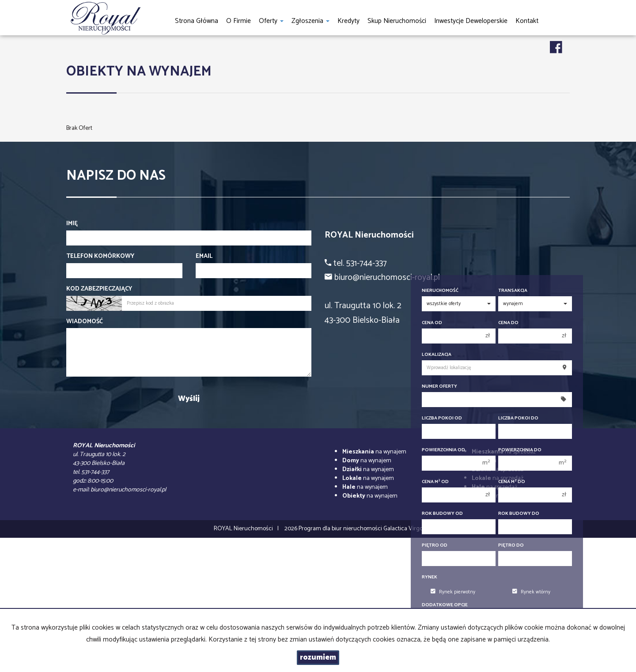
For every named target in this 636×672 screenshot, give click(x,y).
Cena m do (512, 482)
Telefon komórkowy (100, 257)
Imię (72, 224)
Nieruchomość (440, 291)
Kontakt (527, 21)
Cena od (432, 323)
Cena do (508, 323)
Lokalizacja (437, 355)
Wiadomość (85, 322)
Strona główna (197, 21)
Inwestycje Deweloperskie (471, 21)
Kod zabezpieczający (99, 289)
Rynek (430, 577)
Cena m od (435, 482)
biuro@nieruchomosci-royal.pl (128, 490)
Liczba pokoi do (518, 418)
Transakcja (513, 291)
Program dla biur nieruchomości (341, 529)
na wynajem (374, 452)
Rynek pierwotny (453, 592)
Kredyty (348, 21)
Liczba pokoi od (442, 418)
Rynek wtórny (531, 592)
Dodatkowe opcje (445, 605)
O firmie (238, 21)
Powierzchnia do (520, 450)
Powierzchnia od (443, 450)
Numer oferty (439, 387)
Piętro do (511, 546)
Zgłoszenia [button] (310, 21)
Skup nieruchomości (397, 21)
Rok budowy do (519, 514)
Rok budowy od (442, 514)
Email (204, 257)
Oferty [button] (271, 21)
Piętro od (435, 546)
